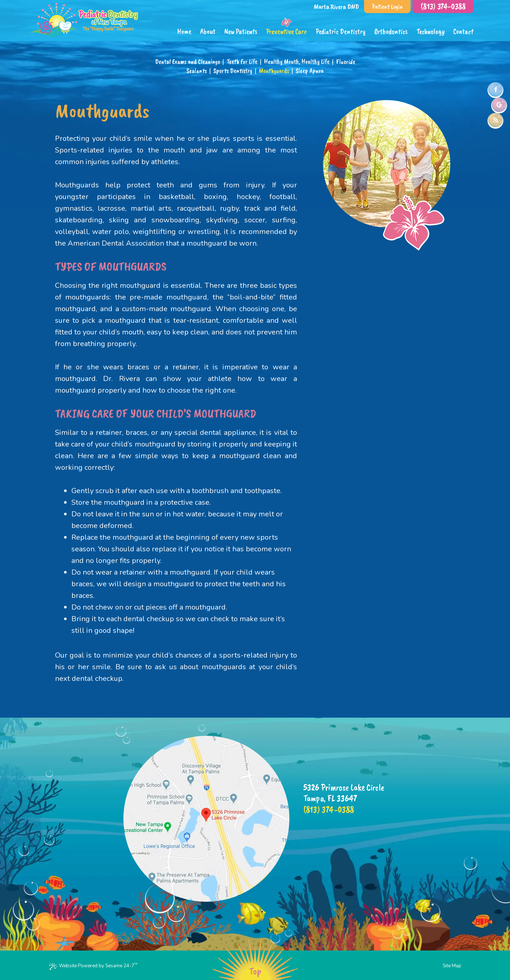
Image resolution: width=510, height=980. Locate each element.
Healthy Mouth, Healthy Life (297, 62)
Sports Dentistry (233, 71)
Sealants (197, 71)
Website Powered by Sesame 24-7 (93, 966)
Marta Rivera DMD (336, 7)
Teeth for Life (242, 62)
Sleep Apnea (310, 71)
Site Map (452, 966)
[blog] (495, 120)
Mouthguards (274, 71)
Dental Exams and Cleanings (187, 62)
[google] (499, 105)
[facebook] (495, 90)
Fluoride (346, 62)
